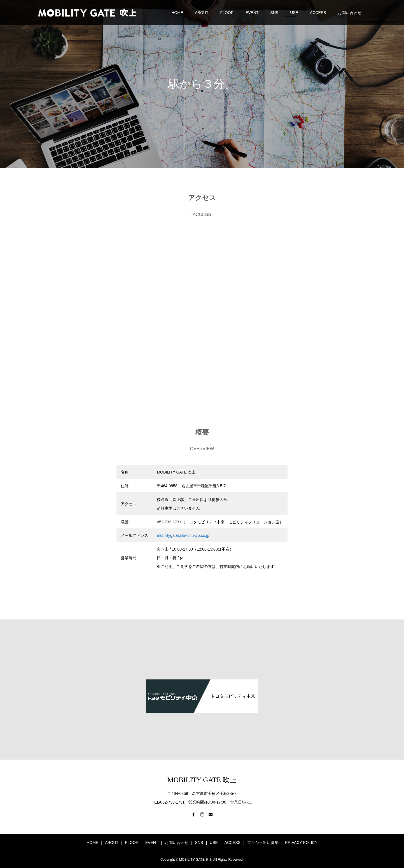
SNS (274, 13)
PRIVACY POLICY (301, 843)
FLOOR (227, 13)
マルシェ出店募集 (263, 843)
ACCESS (318, 13)
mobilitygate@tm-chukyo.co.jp (183, 535)
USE (294, 13)
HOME (177, 13)
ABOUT (202, 13)
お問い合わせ (350, 13)
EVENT (252, 13)
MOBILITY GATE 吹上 (202, 780)
